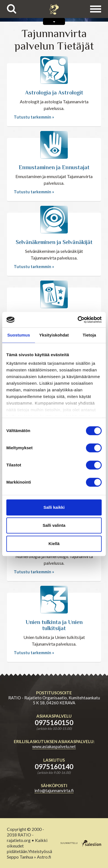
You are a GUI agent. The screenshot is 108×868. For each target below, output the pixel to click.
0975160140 (54, 766)
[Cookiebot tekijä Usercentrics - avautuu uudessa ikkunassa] (78, 320)
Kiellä (54, 544)
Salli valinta (54, 525)
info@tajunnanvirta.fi (54, 790)
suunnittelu (69, 843)
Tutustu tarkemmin (33, 117)
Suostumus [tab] (19, 335)
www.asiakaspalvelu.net (54, 746)
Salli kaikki (54, 507)
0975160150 (54, 722)
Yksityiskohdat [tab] (54, 335)
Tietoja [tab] (89, 335)
